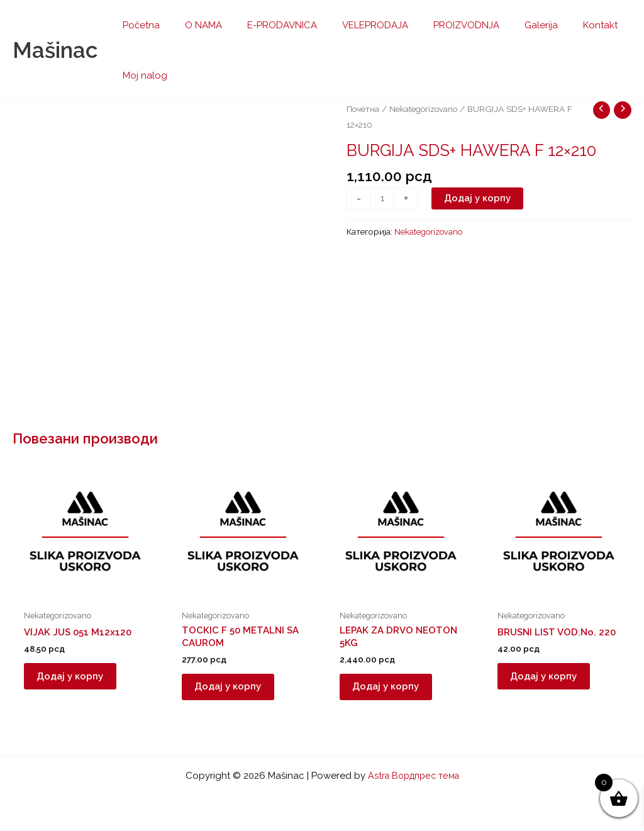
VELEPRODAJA (353, 25)
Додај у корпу (479, 198)
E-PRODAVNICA (266, 25)
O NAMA (194, 25)
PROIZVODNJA (438, 25)
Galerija (507, 25)
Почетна (363, 109)
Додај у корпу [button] (76, 679)
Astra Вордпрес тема (413, 776)
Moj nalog (142, 75)
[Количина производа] (383, 199)
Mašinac (55, 50)
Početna (138, 25)
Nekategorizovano (425, 109)
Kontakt (559, 25)
